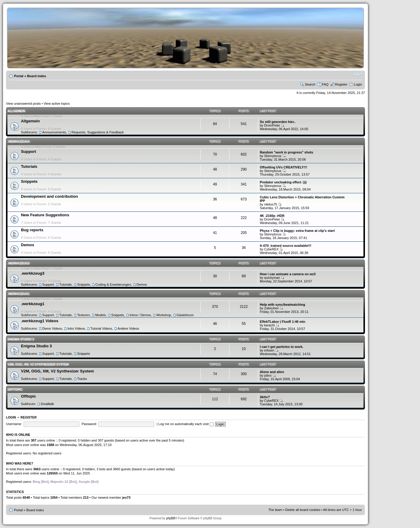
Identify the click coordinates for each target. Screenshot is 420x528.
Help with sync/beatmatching (282, 305)
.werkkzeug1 (19, 294)
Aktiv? (265, 397)
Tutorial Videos (101, 328)
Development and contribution (50, 196)
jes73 (126, 497)
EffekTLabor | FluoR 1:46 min (282, 322)
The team (275, 510)
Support (29, 152)
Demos (28, 245)
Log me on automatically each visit (186, 424)
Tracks (82, 379)
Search (310, 84)
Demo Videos (52, 328)
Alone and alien (272, 372)
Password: (89, 424)
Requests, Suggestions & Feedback (98, 132)
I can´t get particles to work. (281, 347)
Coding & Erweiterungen (113, 284)
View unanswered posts (23, 104)
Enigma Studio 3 (21, 339)
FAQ (325, 84)
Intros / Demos (140, 315)
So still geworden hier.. (278, 122)
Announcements (54, 132)
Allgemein (16, 111)
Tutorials (29, 166)
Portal (19, 76)
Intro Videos (76, 328)
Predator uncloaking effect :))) (283, 182)
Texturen (83, 315)
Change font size (358, 75)
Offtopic (15, 390)
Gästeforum (185, 315)
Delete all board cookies (303, 510)
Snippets (29, 181)
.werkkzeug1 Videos (40, 321)
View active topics (57, 104)
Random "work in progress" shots (286, 152)
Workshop (163, 315)
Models (100, 315)
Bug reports (32, 230)
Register (341, 84)
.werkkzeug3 (19, 263)
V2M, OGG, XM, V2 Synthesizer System (38, 365)
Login (358, 84)
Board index (36, 76)
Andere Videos (128, 328)
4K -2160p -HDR (272, 216)
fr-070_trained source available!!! (285, 246)
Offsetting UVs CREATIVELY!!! (283, 167)
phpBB (171, 518)
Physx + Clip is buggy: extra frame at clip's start (297, 231)
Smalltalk (47, 404)
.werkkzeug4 (19, 142)
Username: (14, 424)
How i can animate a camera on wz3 (287, 274)
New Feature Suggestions (45, 215)
